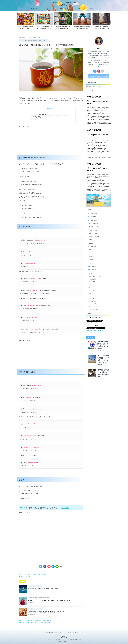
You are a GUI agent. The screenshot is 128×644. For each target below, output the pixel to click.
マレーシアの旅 (94, 304)
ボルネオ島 (93, 301)
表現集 (91, 240)
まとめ (34, 120)
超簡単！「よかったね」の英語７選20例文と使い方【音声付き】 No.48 (49, 600)
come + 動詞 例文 (36, 118)
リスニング (92, 260)
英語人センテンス (64, 9)
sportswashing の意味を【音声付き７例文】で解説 (43, 589)
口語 (29, 577)
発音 (92, 256)
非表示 (53, 109)
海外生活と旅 (93, 9)
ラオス (92, 296)
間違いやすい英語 (93, 233)
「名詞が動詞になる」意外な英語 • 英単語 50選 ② (37, 621)
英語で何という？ (93, 227)
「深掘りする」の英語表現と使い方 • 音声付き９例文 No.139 (46, 612)
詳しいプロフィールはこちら (99, 76)
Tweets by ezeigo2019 (93, 323)
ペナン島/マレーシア (96, 276)
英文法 (91, 250)
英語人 (64, 5)
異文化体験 (93, 279)
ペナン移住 (79, 9)
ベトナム (93, 293)
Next (109, 22)
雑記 (92, 284)
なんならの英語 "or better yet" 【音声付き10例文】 (37, 623)
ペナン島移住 (93, 266)
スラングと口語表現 (94, 237)
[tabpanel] (26, 21)
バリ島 (92, 299)
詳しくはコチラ (99, 204)
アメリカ (93, 282)
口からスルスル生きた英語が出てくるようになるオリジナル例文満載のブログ (64, 640)
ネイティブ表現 (24, 574)
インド (92, 291)
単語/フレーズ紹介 (33, 574)
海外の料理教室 (94, 309)
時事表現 (91, 243)
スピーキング (92, 253)
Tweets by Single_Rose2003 (95, 330)
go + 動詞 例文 (36, 116)
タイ (92, 306)
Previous (19, 22)
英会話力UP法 (35, 9)
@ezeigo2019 (65, 508)
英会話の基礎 (93, 247)
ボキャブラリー (93, 263)
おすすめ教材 (93, 217)
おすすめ (49, 9)
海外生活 (91, 273)
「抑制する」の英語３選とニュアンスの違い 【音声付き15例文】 (102, 28)
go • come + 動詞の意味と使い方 (40, 114)
